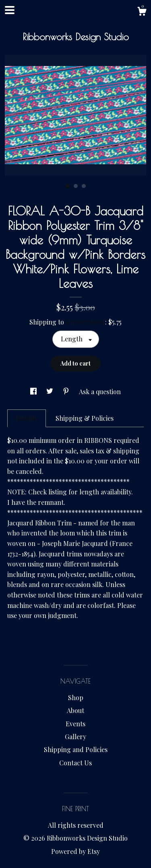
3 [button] (84, 186)
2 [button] (76, 186)
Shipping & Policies (85, 418)
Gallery (75, 737)
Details (27, 418)
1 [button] (68, 186)
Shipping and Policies (76, 749)
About (75, 710)
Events (75, 724)
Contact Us (75, 763)
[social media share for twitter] (51, 392)
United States (85, 322)
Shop (76, 697)
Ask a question (100, 392)
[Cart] (142, 12)
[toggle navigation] (10, 10)
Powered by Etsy (75, 851)
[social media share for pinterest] (67, 392)
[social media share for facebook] (34, 392)
